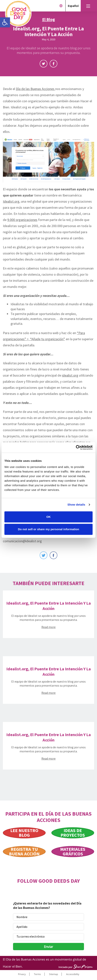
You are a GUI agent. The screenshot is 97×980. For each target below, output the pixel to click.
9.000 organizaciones (22, 220)
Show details (76, 505)
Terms (37, 974)
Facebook (53, 64)
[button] (5, 22)
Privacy (22, 974)
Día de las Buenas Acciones (36, 89)
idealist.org (70, 375)
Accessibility (73, 974)
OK (49, 517)
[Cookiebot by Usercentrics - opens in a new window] (76, 447)
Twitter (44, 64)
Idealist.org (11, 201)
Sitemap (53, 974)
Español (73, 6)
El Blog (49, 19)
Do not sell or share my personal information (48, 529)
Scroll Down (48, 73)
